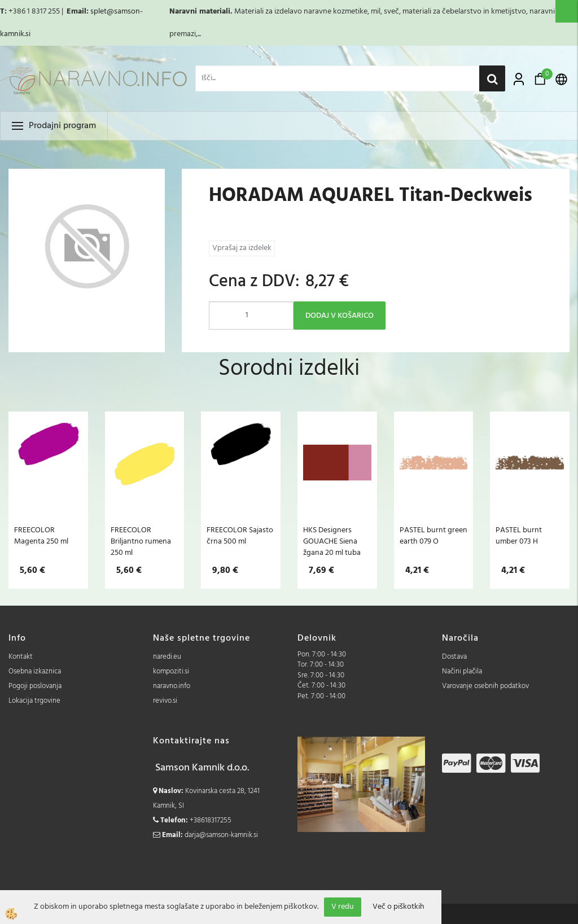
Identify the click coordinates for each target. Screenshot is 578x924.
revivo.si (165, 701)
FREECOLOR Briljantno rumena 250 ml (141, 541)
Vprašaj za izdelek (242, 248)
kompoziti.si (171, 671)
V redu (343, 907)
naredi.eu (167, 657)
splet (98, 12)
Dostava (454, 657)
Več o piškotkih (399, 907)
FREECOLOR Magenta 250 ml (41, 536)
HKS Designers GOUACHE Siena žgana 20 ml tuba (332, 541)
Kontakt (21, 657)
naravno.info (172, 686)
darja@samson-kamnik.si (221, 835)
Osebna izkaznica (35, 671)
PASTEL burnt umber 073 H (519, 536)
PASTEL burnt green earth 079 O (433, 536)
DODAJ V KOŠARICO (340, 316)
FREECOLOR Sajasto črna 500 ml (240, 536)
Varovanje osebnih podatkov (485, 686)
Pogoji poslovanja (35, 686)
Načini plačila (462, 671)
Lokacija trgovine (34, 701)
